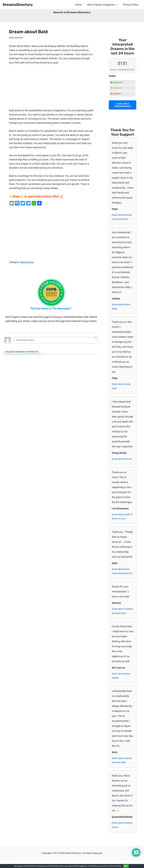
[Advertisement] (51, 88)
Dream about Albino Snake (121, 307)
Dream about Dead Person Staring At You (122, 573)
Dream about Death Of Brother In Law (121, 518)
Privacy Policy (131, 5)
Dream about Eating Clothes (121, 683)
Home (80, 5)
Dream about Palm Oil (122, 460)
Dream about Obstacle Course (120, 833)
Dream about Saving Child (122, 387)
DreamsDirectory (18, 5)
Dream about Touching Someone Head (121, 615)
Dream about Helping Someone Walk (122, 768)
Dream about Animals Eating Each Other (122, 217)
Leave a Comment (16, 38)
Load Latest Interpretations (123, 105)
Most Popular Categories (103, 5)
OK (126, 866)
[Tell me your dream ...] (56, 340)
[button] (117, 5)
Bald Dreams (27, 262)
